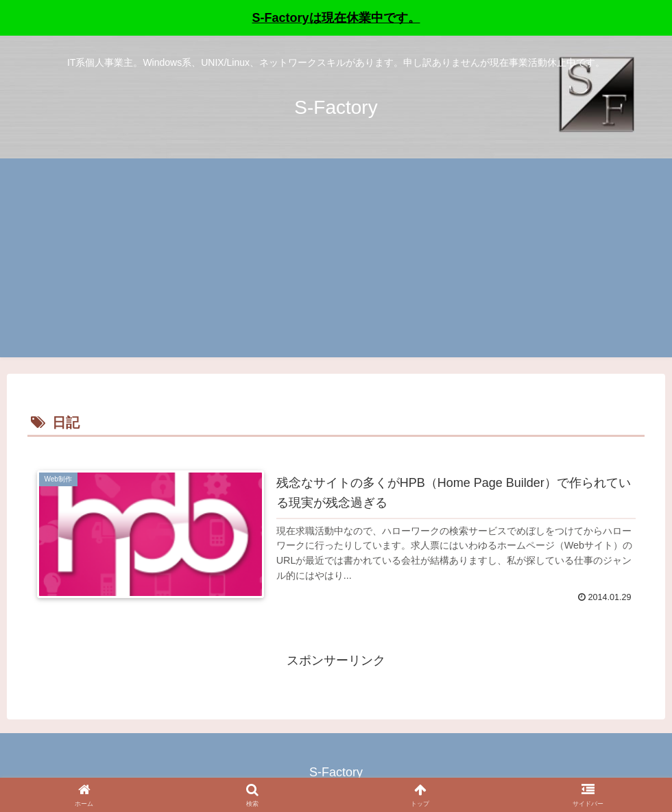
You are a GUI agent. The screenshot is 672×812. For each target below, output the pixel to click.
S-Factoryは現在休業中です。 (336, 18)
